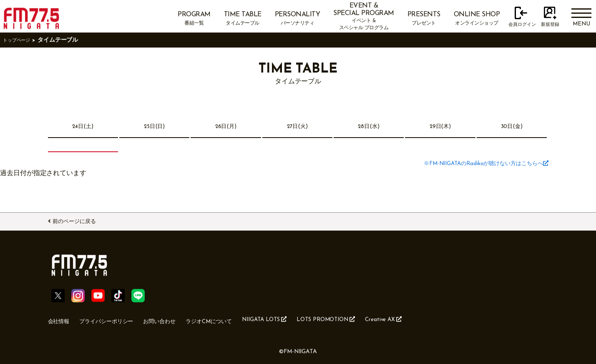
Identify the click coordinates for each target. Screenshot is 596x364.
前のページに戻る (84, 220)
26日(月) (226, 127)
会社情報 (61, 319)
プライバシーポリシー (117, 319)
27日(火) (297, 127)
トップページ (20, 40)
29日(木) (440, 127)
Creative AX (445, 319)
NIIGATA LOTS (305, 319)
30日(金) (512, 127)
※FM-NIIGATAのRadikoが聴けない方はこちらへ (472, 165)
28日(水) (369, 127)
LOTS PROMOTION (377, 319)
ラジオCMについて (239, 319)
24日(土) (83, 127)
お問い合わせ (181, 319)
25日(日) (154, 127)
